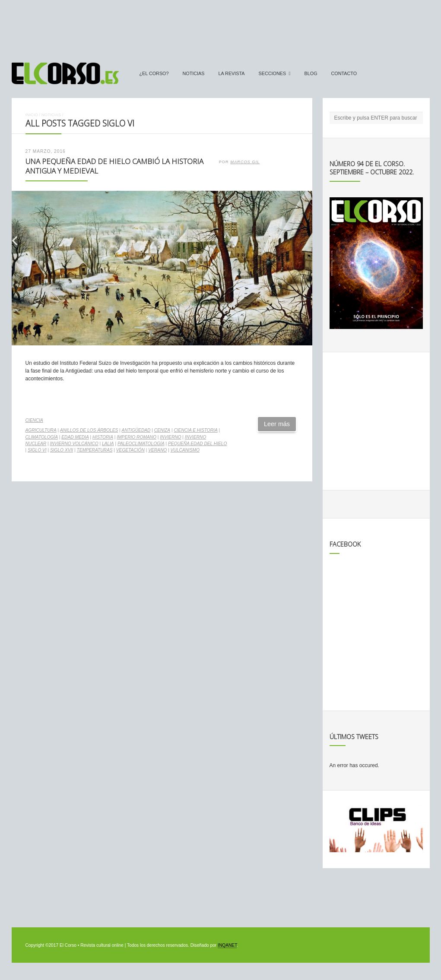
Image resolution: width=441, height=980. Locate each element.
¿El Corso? (154, 73)
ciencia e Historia (195, 430)
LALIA (108, 444)
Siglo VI (37, 450)
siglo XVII (62, 450)
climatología (42, 437)
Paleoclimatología (141, 444)
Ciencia (34, 420)
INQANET (227, 945)
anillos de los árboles (89, 430)
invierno (170, 437)
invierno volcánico (74, 444)
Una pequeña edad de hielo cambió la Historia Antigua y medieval (114, 166)
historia (103, 437)
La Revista (232, 73)
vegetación (130, 450)
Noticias (194, 73)
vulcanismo (185, 450)
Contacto (344, 73)
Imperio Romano (136, 437)
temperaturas (94, 450)
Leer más (277, 424)
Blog (311, 73)
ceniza (162, 430)
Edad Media (75, 437)
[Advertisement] (221, 27)
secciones (273, 73)
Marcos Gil (245, 162)
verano (157, 450)
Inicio (32, 115)
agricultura (41, 430)
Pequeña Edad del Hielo (197, 444)
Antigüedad (136, 430)
